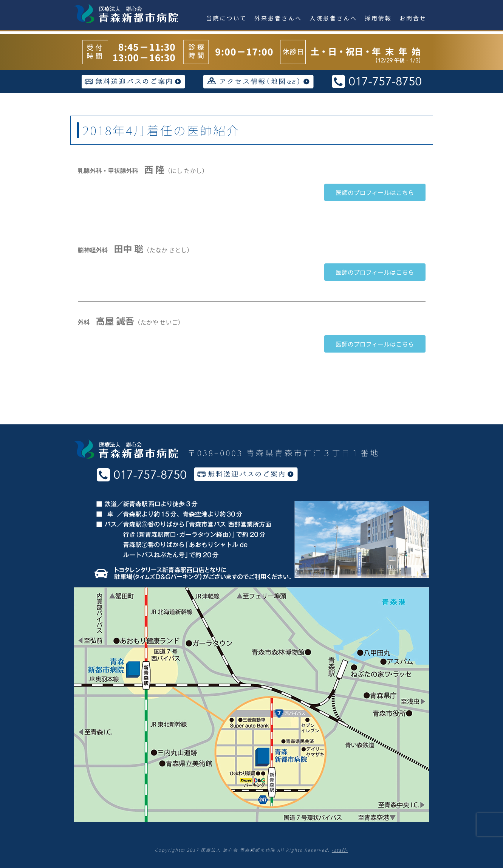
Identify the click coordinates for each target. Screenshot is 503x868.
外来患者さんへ (278, 18)
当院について (227, 18)
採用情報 (378, 18)
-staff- (340, 850)
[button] (375, 192)
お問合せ (413, 18)
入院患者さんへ (333, 18)
